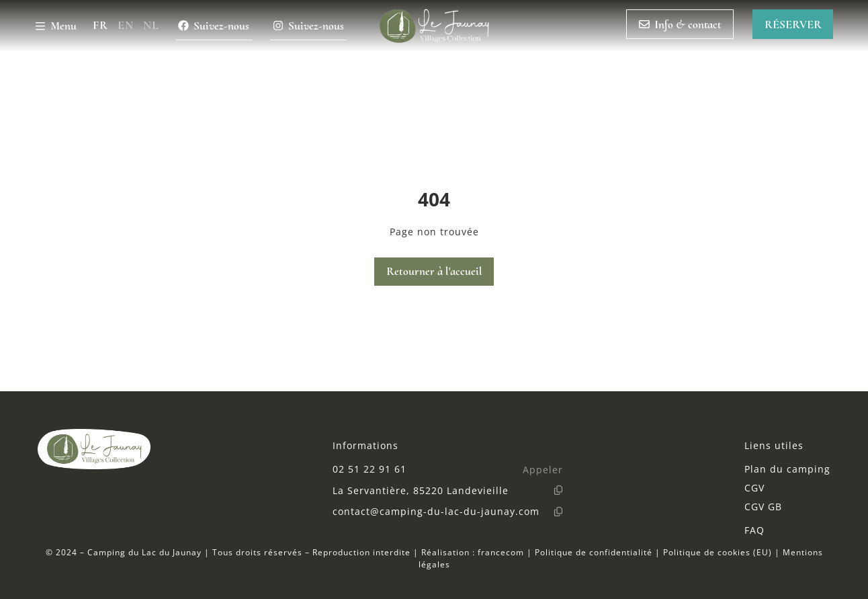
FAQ (754, 530)
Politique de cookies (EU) (718, 552)
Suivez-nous (214, 26)
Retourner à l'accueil (434, 271)
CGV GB (763, 507)
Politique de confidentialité (594, 552)
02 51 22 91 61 (370, 469)
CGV (754, 488)
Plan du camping (787, 469)
